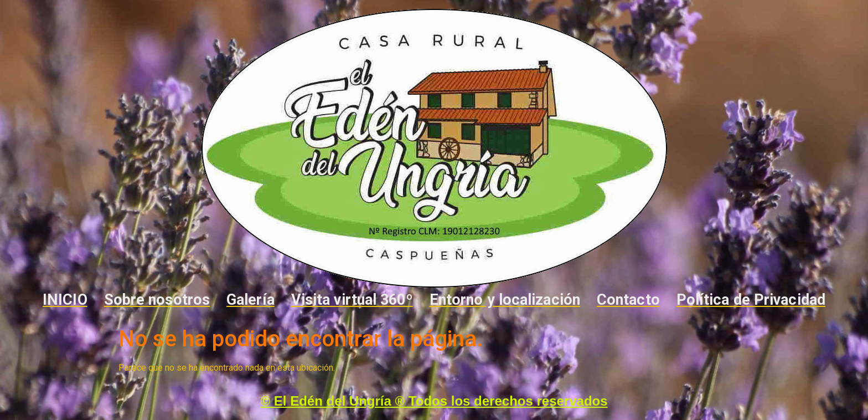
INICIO (65, 300)
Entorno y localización (505, 300)
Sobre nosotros (157, 300)
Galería (250, 300)
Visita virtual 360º (352, 300)
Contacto (628, 300)
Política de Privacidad (751, 300)
